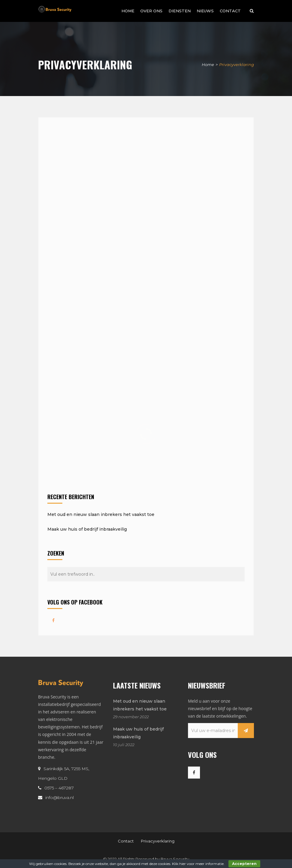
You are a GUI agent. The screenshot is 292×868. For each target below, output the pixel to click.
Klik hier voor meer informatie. (198, 864)
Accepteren (244, 864)
